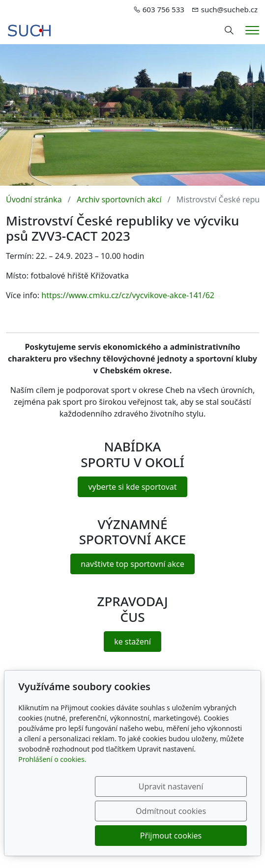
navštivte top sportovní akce (132, 564)
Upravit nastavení (101, 811)
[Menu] (252, 30)
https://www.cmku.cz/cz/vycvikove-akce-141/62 (128, 295)
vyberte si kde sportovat (132, 487)
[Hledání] (229, 30)
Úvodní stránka (34, 199)
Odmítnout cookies (199, 811)
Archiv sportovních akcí (119, 199)
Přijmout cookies (199, 836)
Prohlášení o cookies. (52, 784)
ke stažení (132, 642)
